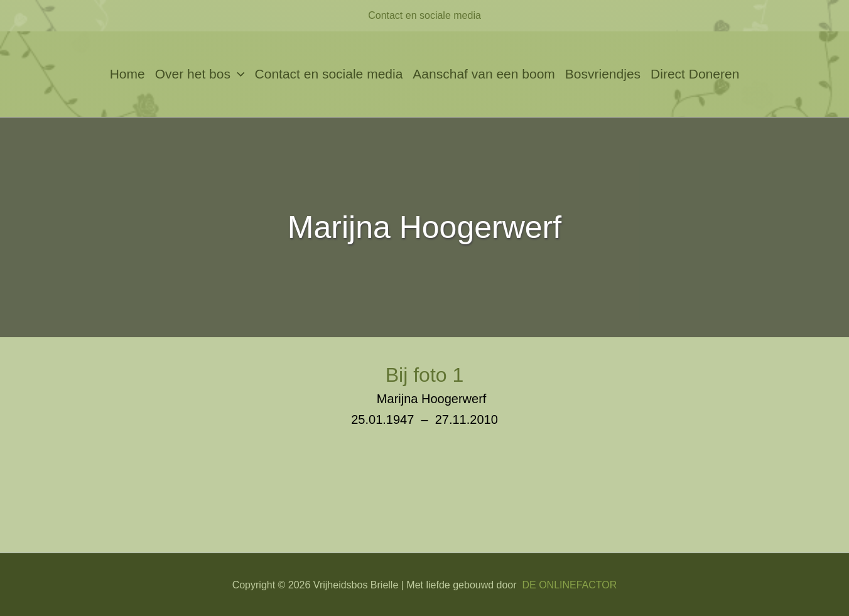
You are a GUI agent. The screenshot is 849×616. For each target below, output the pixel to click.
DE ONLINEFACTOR (569, 585)
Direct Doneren (695, 74)
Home (127, 74)
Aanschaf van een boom (484, 74)
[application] (238, 74)
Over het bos (200, 74)
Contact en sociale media (424, 15)
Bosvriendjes (603, 74)
